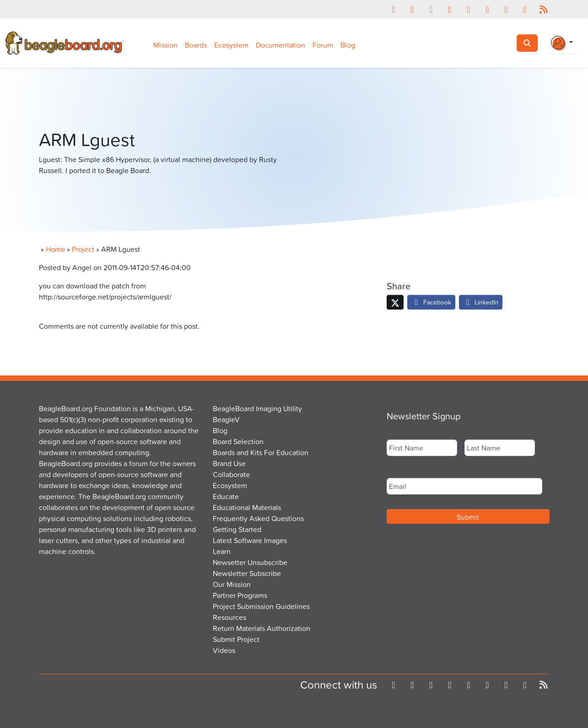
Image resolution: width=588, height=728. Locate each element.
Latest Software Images (250, 540)
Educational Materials (247, 507)
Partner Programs (240, 595)
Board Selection (238, 441)
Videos (224, 650)
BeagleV (226, 419)
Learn (222, 551)
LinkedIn (481, 302)
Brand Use (229, 463)
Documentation (281, 45)
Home (55, 249)
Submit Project (236, 639)
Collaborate (231, 474)
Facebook (431, 302)
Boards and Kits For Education (261, 452)
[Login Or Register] (562, 43)
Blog (348, 45)
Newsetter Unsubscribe (250, 562)
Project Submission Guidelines (261, 606)
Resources (229, 617)
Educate (226, 496)
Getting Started (237, 529)
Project (83, 249)
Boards (196, 45)
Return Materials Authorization (262, 628)
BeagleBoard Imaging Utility (257, 408)
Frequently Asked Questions (258, 518)
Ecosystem (231, 45)
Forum (323, 45)
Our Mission (232, 584)
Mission (165, 45)
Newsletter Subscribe (247, 573)
